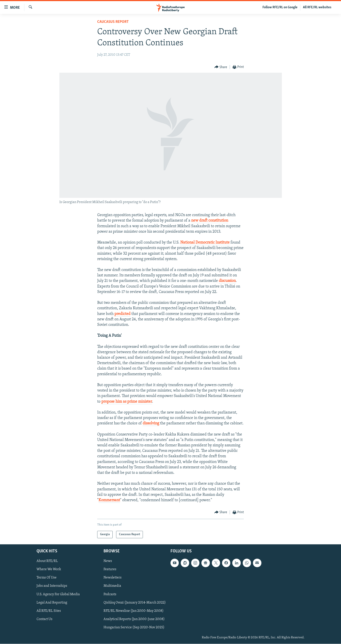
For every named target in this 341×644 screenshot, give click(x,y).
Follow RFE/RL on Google (280, 7)
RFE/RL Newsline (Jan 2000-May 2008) (134, 611)
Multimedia (112, 586)
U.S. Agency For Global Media (58, 594)
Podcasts (110, 594)
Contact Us (44, 619)
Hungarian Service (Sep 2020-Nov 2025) (134, 627)
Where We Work (49, 570)
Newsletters (113, 578)
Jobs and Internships (52, 586)
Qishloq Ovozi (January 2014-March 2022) (135, 603)
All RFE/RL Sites (49, 611)
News (108, 561)
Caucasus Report (113, 22)
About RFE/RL (47, 561)
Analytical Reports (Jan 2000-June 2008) (134, 619)
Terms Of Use (47, 578)
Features (110, 570)
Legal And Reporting (52, 603)
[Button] (221, 67)
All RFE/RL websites (317, 7)
